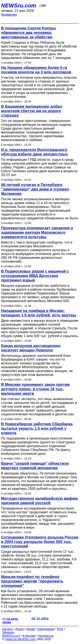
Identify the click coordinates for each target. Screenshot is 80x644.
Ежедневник (46, 629)
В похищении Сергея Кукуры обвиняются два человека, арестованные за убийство (28, 33)
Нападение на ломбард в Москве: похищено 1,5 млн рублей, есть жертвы (39, 313)
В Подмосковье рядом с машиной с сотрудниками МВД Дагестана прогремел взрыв (35, 276)
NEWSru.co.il (11, 636)
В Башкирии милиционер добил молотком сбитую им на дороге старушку (32, 111)
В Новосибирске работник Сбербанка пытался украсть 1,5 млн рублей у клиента (37, 428)
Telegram (8, 632)
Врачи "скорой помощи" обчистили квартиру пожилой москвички (35, 466)
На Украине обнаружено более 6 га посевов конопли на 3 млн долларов (36, 70)
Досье (19, 629)
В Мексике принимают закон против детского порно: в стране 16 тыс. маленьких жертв (35, 389)
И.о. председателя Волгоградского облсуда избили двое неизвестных (34, 152)
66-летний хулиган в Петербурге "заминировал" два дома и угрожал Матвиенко (35, 189)
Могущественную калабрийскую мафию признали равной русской (39, 501)
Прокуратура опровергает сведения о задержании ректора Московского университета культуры (37, 232)
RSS (60, 629)
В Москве (29, 636)
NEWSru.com (19, 6)
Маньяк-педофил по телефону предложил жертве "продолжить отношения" (32, 581)
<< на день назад (10, 620)
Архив (31, 629)
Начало (7, 629)
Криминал (9, 15)
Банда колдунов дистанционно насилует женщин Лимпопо (31, 348)
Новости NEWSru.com (20, 639)
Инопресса (46, 636)
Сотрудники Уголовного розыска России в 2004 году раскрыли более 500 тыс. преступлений (40, 542)
